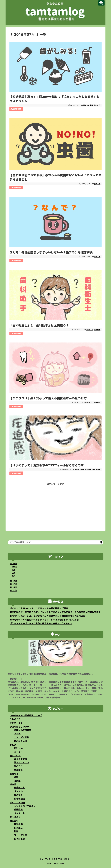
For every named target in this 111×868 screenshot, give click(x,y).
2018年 (14, 584)
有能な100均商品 (23, 730)
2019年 (14, 581)
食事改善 (18, 809)
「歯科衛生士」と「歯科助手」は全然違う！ (39, 325)
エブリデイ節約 (22, 737)
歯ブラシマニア (22, 762)
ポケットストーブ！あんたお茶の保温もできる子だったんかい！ (41, 623)
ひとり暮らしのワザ (19, 727)
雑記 (82, 470)
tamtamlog (59, 863)
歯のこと (97, 105)
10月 (14, 567)
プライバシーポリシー (62, 859)
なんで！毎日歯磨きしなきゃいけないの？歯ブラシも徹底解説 (51, 252)
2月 (14, 573)
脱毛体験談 (19, 799)
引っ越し (18, 828)
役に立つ (14, 821)
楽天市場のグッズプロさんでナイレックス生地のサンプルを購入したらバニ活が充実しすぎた (55, 612)
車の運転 (18, 824)
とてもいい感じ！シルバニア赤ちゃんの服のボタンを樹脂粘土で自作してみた (48, 616)
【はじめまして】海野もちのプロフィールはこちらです (47, 465)
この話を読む (16, 109)
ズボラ (77, 470)
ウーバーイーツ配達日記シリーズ (26, 715)
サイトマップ (45, 859)
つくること (15, 817)
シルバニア (15, 719)
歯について (15, 756)
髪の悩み (18, 795)
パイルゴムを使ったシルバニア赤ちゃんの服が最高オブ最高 (39, 608)
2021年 (14, 563)
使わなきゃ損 (21, 741)
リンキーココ (16, 723)
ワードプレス (21, 835)
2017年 (14, 587)
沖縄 (16, 777)
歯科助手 (97, 330)
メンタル (18, 791)
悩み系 (13, 784)
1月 (14, 576)
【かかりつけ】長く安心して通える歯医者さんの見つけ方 (48, 398)
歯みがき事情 (88, 105)
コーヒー (18, 752)
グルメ (13, 745)
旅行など (14, 774)
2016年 (14, 590)
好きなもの (19, 839)
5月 (14, 570)
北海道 (17, 781)
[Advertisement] (55, 504)
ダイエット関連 (17, 803)
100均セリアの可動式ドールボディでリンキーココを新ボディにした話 (44, 620)
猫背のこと (19, 787)
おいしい (18, 748)
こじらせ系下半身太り (25, 806)
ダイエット (96, 470)
